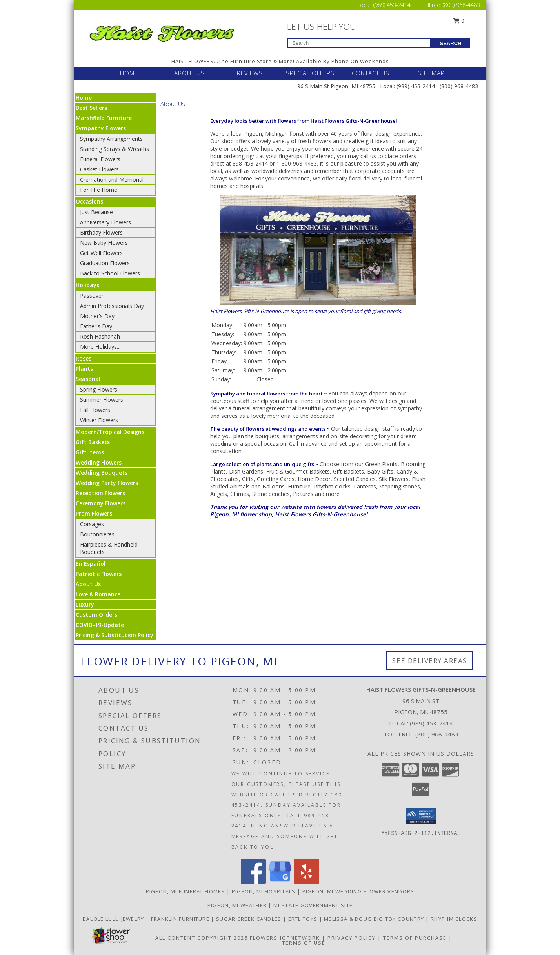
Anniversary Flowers (105, 222)
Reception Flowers (100, 493)
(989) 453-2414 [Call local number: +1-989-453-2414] (431, 723)
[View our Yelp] (307, 882)
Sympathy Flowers (101, 128)
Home (84, 98)
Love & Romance (98, 594)
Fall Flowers (95, 410)
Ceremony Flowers (101, 503)
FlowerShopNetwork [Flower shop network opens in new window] (285, 938)
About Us (88, 584)
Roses (84, 358)
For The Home (99, 190)
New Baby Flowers (104, 243)
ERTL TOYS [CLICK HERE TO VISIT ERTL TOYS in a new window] (304, 919)
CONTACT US (371, 73)
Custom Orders (96, 615)
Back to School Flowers (110, 273)
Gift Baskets (93, 442)
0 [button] (459, 21)
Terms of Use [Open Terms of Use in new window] (304, 943)
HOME (129, 73)
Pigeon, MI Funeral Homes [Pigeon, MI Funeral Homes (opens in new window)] (185, 891)
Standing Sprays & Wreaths (115, 149)
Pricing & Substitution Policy (115, 635)
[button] (421, 816)
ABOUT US (189, 73)
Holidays (87, 285)
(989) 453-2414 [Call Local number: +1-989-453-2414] (393, 5)
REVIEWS (250, 73)
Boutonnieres (97, 534)
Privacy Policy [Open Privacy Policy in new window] (352, 938)
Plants (84, 369)
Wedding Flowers (99, 462)
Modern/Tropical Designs (110, 432)
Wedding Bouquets (102, 473)
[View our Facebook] (253, 882)
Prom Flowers (94, 513)
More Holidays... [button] (100, 347)
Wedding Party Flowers (107, 483)
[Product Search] (359, 43)
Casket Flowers (99, 169)
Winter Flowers (99, 420)
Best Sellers (91, 108)
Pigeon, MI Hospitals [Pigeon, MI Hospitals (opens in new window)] (264, 891)
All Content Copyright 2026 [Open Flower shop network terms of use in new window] (202, 938)
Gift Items (90, 452)
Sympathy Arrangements (111, 139)
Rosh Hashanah (100, 336)
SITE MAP (431, 73)
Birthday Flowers (101, 232)
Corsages (92, 524)
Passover (92, 296)
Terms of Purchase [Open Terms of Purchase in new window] (415, 938)
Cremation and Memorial (112, 180)
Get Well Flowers (101, 253)
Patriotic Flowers (99, 574)
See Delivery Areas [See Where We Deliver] (430, 661)
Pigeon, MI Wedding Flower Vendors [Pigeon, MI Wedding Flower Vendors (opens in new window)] (358, 891)
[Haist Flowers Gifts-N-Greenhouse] (162, 32)
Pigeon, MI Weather (237, 905)
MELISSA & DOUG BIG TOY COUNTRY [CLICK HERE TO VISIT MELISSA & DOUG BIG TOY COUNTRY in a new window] (375, 919)
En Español (91, 564)
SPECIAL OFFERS (310, 73)
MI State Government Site (313, 905)
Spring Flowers (99, 389)
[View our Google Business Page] (280, 882)
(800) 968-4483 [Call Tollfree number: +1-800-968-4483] (461, 5)
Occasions (89, 201)
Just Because (96, 212)
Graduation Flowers (105, 263)
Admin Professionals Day (112, 306)
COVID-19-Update (100, 625)
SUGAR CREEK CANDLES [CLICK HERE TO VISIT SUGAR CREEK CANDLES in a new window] (250, 919)
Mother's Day (97, 316)
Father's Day (96, 326)
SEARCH (451, 43)
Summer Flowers (102, 400)
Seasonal (88, 379)
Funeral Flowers (100, 159)
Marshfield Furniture (104, 118)
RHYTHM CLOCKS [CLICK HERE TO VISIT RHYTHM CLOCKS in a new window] (454, 919)
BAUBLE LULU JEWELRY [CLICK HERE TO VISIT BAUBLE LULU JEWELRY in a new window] (114, 919)
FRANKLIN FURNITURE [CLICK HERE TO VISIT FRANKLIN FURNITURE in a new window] (181, 919)
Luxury (85, 604)
